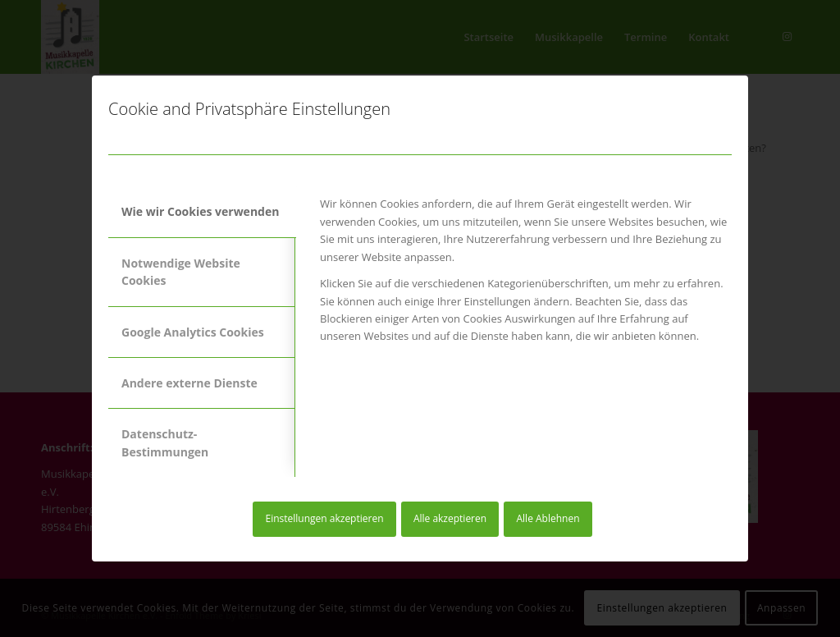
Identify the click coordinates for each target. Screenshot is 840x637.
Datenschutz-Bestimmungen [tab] (165, 442)
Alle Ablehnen (548, 518)
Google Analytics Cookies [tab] (193, 332)
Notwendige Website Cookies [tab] (181, 272)
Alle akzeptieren (450, 518)
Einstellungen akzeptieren (324, 518)
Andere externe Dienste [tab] (189, 383)
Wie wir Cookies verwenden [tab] (200, 211)
